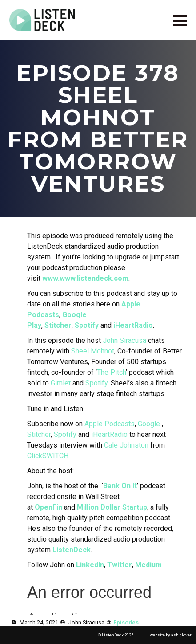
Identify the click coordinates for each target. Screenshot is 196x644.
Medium (148, 565)
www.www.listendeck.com (85, 278)
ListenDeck (72, 550)
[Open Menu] (180, 20)
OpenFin (48, 507)
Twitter (120, 565)
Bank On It (120, 486)
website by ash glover (171, 635)
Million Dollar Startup (112, 507)
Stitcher (58, 325)
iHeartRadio (133, 325)
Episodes (126, 622)
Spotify (87, 325)
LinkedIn (90, 565)
